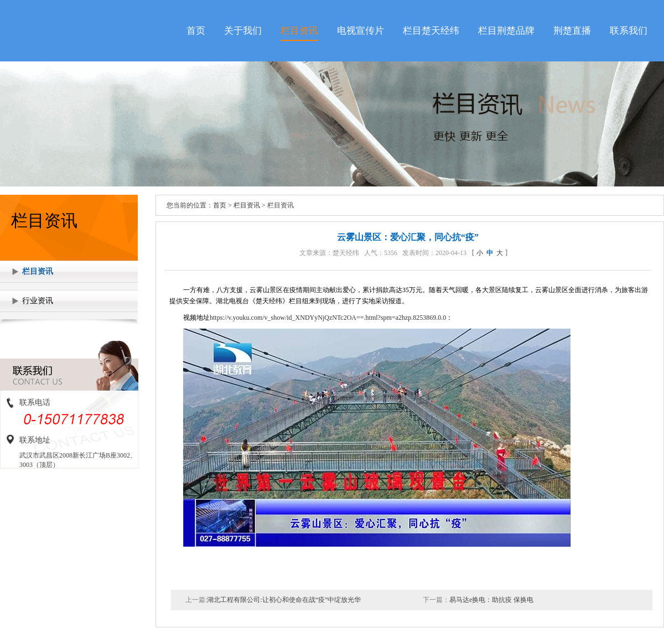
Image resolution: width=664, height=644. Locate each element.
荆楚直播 (572, 31)
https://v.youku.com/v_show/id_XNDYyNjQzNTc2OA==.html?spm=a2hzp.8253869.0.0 (328, 318)
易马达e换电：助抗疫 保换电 (491, 600)
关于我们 (243, 31)
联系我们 (629, 31)
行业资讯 (38, 301)
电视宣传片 (360, 31)
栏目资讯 (299, 31)
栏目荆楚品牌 (506, 31)
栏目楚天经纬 (431, 31)
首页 (196, 31)
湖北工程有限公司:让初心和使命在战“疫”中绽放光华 (284, 600)
